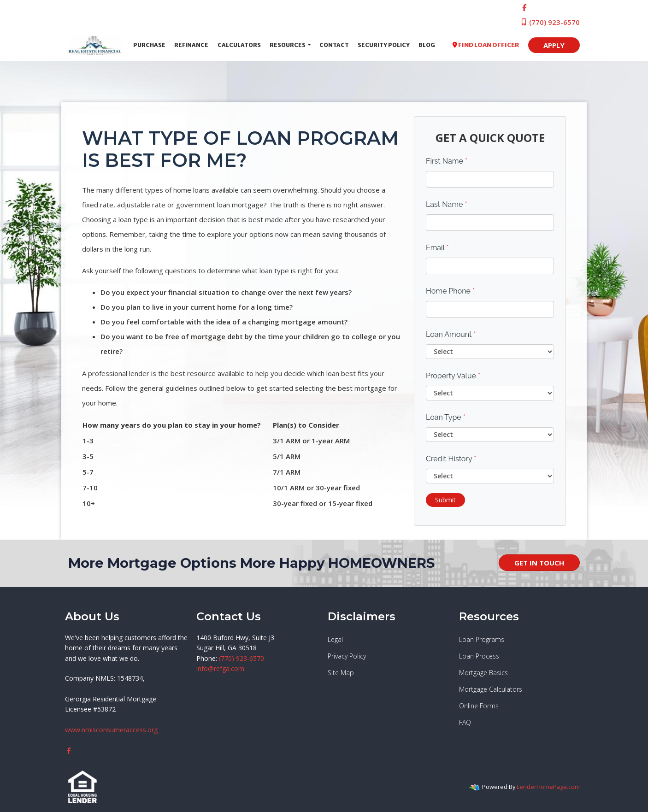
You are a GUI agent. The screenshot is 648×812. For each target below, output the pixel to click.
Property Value (453, 376)
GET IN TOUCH (539, 563)
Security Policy (384, 45)
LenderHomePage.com (548, 787)
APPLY (554, 45)
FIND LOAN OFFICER (486, 45)
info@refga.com (220, 668)
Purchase (149, 45)
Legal (335, 639)
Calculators (239, 45)
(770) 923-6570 (550, 22)
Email (437, 248)
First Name (447, 161)
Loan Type (446, 417)
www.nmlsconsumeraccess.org (111, 730)
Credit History (451, 459)
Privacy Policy (347, 656)
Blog (427, 45)
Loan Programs (482, 639)
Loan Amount (451, 334)
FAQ (465, 722)
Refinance (191, 45)
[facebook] (524, 7)
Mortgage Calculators (491, 689)
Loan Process (479, 656)
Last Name (447, 204)
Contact (334, 45)
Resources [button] (288, 45)
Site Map (341, 673)
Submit (445, 500)
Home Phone (450, 291)
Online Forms (479, 706)
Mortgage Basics (483, 673)
